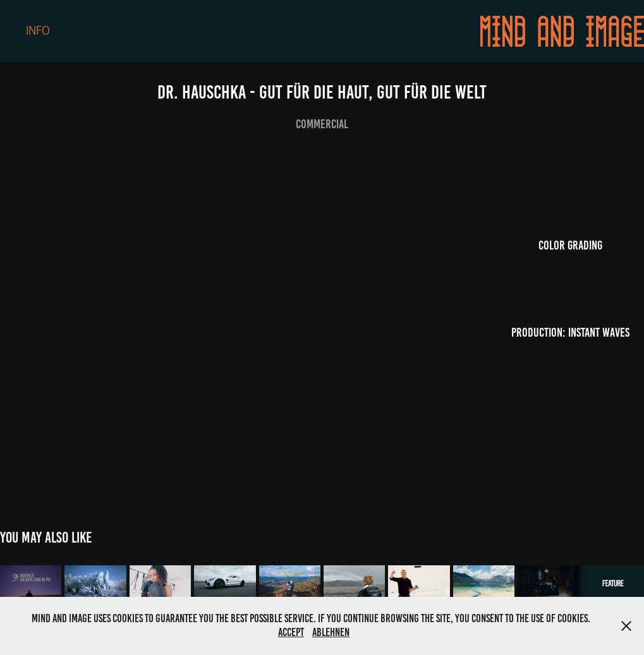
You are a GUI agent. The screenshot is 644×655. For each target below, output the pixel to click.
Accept (291, 632)
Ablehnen (331, 632)
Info (38, 31)
